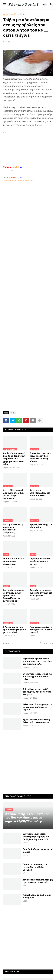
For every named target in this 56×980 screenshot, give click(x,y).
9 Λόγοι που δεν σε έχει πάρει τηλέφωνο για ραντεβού (14, 630)
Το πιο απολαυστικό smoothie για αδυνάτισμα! (14, 561)
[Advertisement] (28, 210)
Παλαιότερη (45, 643)
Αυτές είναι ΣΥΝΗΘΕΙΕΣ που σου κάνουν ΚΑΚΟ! (40, 493)
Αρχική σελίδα (10, 14)
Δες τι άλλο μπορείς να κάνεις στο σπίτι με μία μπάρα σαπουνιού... (14, 494)
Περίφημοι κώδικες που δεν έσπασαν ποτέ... (40, 561)
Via (5, 132)
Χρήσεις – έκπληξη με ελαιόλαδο (41, 526)
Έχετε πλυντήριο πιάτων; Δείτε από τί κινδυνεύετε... (37, 721)
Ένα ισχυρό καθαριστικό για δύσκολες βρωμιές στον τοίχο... (37, 676)
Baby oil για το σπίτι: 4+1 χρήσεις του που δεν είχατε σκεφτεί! (37, 692)
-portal (12, 167)
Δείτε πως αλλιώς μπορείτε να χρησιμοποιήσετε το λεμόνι (37, 707)
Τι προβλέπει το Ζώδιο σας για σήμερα (37, 896)
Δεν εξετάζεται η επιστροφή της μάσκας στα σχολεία (38, 881)
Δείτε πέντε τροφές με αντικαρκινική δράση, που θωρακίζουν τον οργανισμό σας (14, 595)
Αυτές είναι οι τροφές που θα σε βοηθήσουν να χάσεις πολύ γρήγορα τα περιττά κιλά (14, 459)
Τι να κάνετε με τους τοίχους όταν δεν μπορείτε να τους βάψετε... (40, 457)
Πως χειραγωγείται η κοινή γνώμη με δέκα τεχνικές (41, 630)
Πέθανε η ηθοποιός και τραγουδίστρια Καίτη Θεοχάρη (35, 867)
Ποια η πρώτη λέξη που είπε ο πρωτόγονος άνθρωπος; (13, 528)
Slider (22, 14)
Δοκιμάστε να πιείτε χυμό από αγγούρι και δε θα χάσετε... (41, 593)
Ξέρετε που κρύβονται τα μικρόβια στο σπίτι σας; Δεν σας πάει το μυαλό (37, 661)
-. (13, 177)
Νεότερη (9, 643)
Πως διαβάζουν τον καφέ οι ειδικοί (37, 850)
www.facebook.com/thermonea (28, 208)
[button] (4, 4)
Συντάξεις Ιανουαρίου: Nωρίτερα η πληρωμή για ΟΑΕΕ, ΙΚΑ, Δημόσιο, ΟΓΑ (36, 836)
